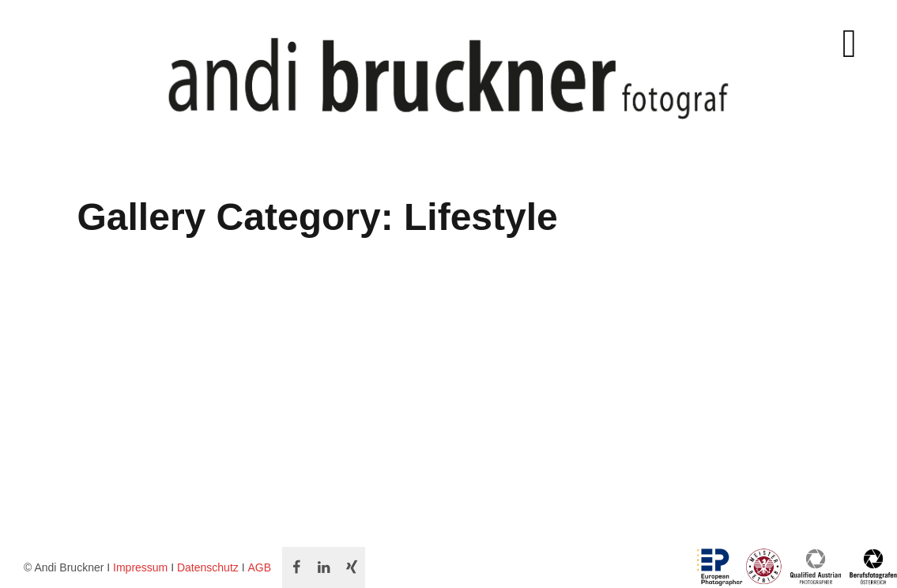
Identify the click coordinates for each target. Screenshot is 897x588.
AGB (259, 567)
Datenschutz (208, 567)
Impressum (140, 567)
